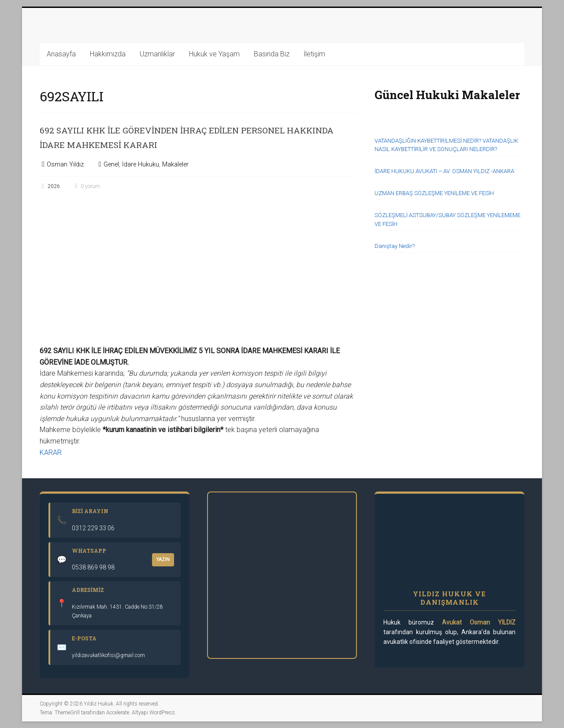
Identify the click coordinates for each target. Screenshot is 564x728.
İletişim (314, 54)
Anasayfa (61, 54)
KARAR (51, 453)
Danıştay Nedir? (395, 246)
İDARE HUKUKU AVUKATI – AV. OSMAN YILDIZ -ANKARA (444, 171)
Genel (111, 164)
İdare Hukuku (141, 164)
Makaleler (175, 164)
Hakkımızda (108, 54)
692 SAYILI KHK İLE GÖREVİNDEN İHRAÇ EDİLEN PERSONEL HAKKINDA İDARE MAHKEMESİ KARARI (183, 137)
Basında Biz (272, 54)
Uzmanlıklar (157, 54)
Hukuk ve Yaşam (214, 54)
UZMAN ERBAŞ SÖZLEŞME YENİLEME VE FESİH (434, 193)
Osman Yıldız (65, 164)
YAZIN (163, 560)
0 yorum (86, 186)
